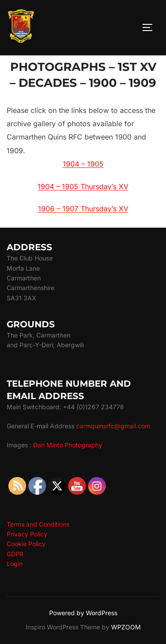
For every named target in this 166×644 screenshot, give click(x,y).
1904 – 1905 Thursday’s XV (83, 186)
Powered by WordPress (83, 613)
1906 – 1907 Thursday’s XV (83, 209)
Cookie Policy (26, 544)
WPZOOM (126, 627)
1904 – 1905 (83, 164)
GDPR (15, 554)
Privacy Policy (27, 534)
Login (15, 564)
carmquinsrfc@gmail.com (113, 426)
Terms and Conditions (38, 524)
